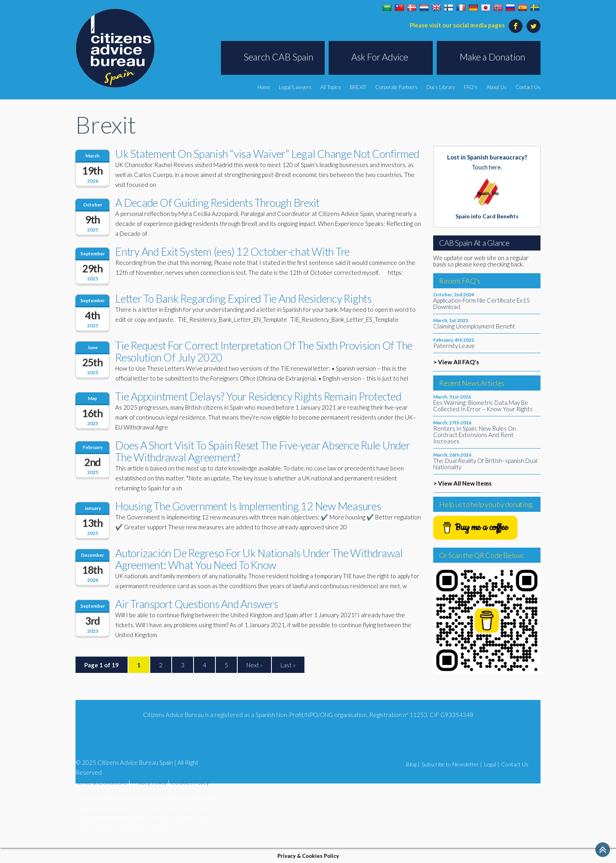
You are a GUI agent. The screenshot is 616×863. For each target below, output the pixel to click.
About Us (497, 87)
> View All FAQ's (456, 362)
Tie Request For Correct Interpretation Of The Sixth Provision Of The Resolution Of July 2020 (264, 351)
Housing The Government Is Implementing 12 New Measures (248, 506)
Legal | (492, 764)
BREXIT (358, 87)
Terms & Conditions (101, 782)
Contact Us (528, 87)
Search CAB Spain (279, 57)
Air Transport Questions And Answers (197, 604)
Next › (254, 665)
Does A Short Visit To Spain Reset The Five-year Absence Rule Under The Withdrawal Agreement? (263, 451)
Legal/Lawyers (295, 87)
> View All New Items (462, 483)
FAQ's (471, 87)
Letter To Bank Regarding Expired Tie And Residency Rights (243, 298)
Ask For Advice (380, 57)
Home (264, 87)
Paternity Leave (454, 346)
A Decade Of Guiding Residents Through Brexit (217, 203)
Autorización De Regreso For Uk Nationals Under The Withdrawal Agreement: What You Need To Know (259, 559)
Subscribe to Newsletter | (452, 764)
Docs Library (441, 87)
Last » (288, 665)
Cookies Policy (190, 782)
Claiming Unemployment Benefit (474, 326)
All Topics (331, 87)
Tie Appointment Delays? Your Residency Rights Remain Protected (258, 396)
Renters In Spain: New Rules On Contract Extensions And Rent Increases (475, 435)
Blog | (413, 764)
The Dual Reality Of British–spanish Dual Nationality (485, 464)
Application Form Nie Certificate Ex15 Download (481, 303)
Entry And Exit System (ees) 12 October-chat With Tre (232, 252)
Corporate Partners (396, 87)
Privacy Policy (149, 782)
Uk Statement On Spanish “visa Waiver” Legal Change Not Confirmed (267, 154)
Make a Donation (492, 57)
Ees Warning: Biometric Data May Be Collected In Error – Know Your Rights (483, 406)
